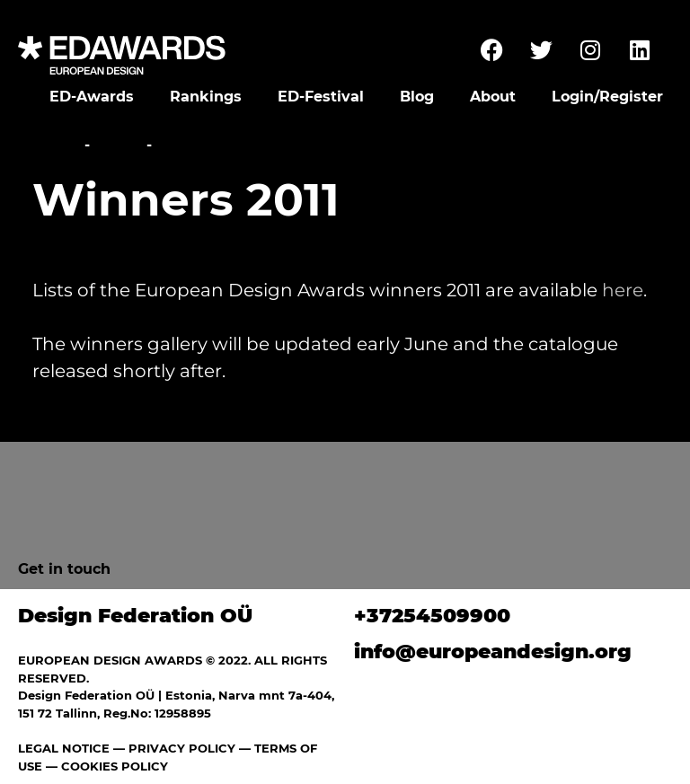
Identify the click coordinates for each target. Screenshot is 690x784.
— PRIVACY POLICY (172, 748)
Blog (417, 97)
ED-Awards (92, 97)
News (118, 145)
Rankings (206, 97)
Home (56, 145)
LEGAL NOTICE (64, 748)
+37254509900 (432, 616)
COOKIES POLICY (115, 766)
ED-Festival (321, 97)
